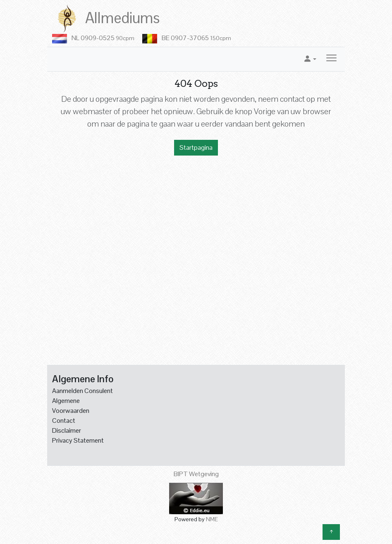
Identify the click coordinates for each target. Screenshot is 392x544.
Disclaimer (67, 430)
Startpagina (196, 147)
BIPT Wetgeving (196, 474)
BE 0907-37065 (196, 38)
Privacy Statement (78, 440)
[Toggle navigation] (331, 59)
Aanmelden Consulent (82, 391)
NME (212, 519)
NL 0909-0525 (103, 38)
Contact (64, 421)
